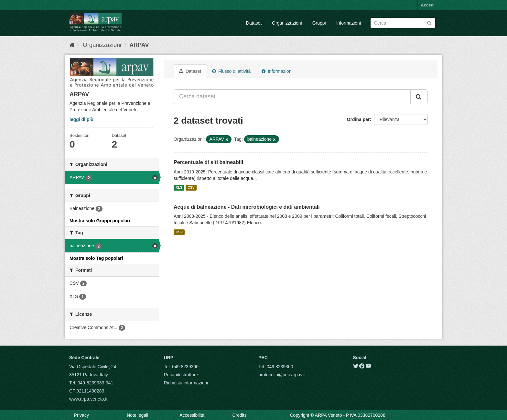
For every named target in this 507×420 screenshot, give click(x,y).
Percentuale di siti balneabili (208, 162)
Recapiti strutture (181, 375)
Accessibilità (192, 415)
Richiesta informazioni (186, 383)
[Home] (72, 45)
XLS (179, 188)
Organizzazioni (287, 23)
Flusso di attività (231, 71)
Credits (239, 415)
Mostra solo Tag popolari (96, 258)
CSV (191, 188)
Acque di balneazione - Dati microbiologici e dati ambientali (247, 207)
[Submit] (429, 22)
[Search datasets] (403, 23)
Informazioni (349, 23)
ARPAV (139, 45)
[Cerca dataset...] (292, 97)
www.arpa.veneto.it (88, 399)
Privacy (81, 415)
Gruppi (319, 23)
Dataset (254, 23)
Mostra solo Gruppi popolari (100, 221)
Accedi (428, 5)
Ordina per (358, 119)
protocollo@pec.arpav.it (282, 375)
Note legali (137, 415)
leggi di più (81, 119)
